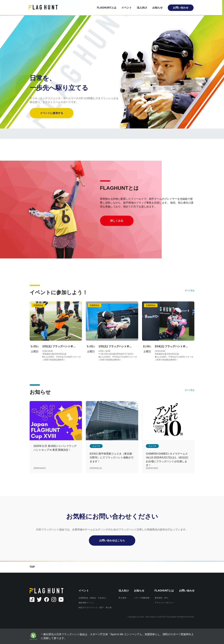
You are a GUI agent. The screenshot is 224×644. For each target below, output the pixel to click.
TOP (32, 567)
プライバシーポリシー (164, 603)
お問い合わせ (182, 8)
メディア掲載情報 (142, 598)
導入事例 (122, 598)
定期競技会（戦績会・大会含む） (93, 598)
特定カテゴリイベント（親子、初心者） (96, 608)
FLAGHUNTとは (108, 8)
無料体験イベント (86, 603)
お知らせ (158, 8)
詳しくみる (117, 221)
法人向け (143, 8)
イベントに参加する (52, 113)
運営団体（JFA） (162, 598)
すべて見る (190, 291)
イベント (128, 8)
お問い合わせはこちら (112, 540)
